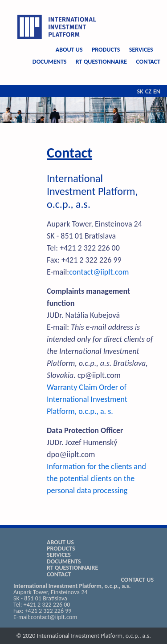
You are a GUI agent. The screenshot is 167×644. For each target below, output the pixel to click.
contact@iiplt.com (99, 272)
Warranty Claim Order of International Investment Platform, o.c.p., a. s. (87, 399)
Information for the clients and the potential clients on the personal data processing (96, 478)
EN (157, 91)
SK (140, 91)
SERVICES (141, 50)
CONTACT (148, 62)
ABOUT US (69, 50)
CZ (148, 91)
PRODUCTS (106, 50)
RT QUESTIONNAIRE (101, 62)
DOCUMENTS (50, 62)
